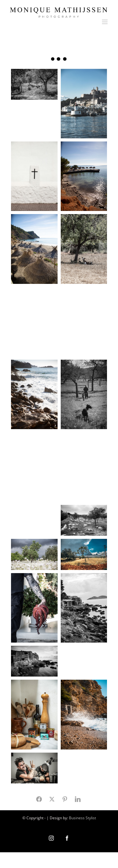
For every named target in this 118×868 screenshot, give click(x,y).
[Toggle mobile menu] (105, 22)
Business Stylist (82, 818)
